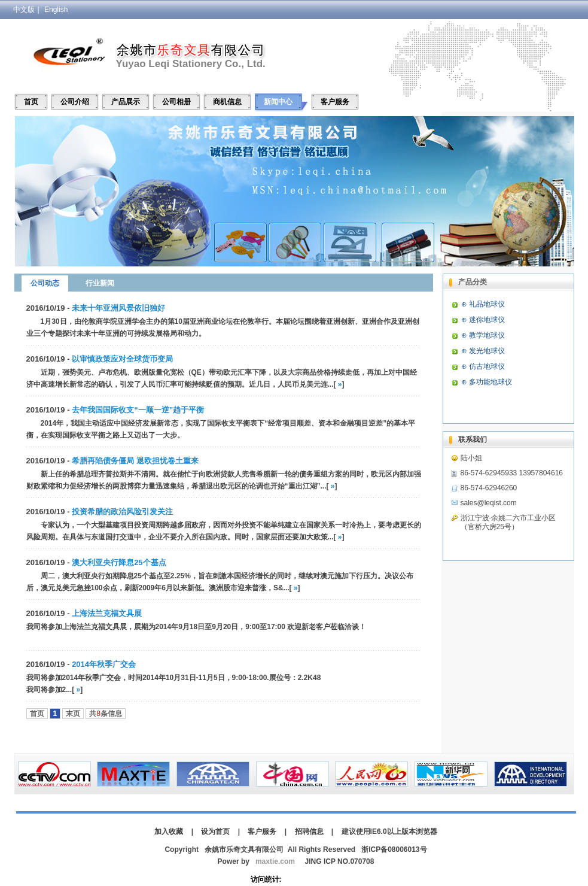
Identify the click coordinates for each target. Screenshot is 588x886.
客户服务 (335, 102)
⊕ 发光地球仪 (483, 351)
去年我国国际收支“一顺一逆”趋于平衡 (138, 410)
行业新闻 (100, 283)
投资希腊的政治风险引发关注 (122, 512)
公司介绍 (75, 102)
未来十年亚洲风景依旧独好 (118, 308)
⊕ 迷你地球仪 (483, 320)
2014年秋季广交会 (104, 664)
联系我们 (473, 439)
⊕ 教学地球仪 (483, 335)
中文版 (24, 10)
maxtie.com (275, 861)
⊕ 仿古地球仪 (483, 366)
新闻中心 (278, 102)
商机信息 (227, 102)
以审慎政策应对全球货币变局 (122, 359)
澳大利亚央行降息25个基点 (119, 562)
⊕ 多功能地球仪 (487, 382)
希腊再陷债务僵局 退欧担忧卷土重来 (135, 461)
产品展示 (126, 102)
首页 (31, 102)
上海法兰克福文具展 (107, 613)
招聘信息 (309, 832)
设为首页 (215, 832)
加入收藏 (169, 832)
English (56, 10)
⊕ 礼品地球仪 (483, 304)
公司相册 (176, 102)
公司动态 (45, 283)
